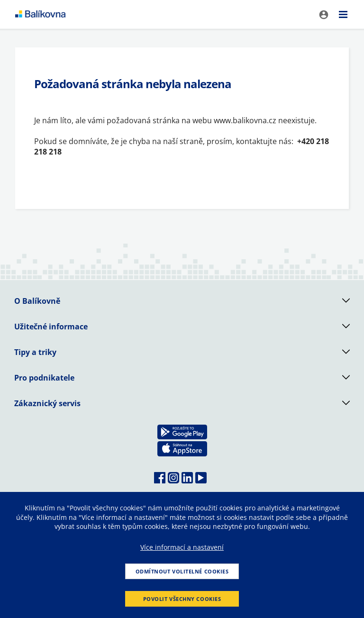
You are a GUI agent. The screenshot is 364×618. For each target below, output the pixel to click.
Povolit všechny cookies (182, 599)
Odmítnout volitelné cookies (182, 571)
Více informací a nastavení (182, 547)
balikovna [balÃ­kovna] (40, 14)
